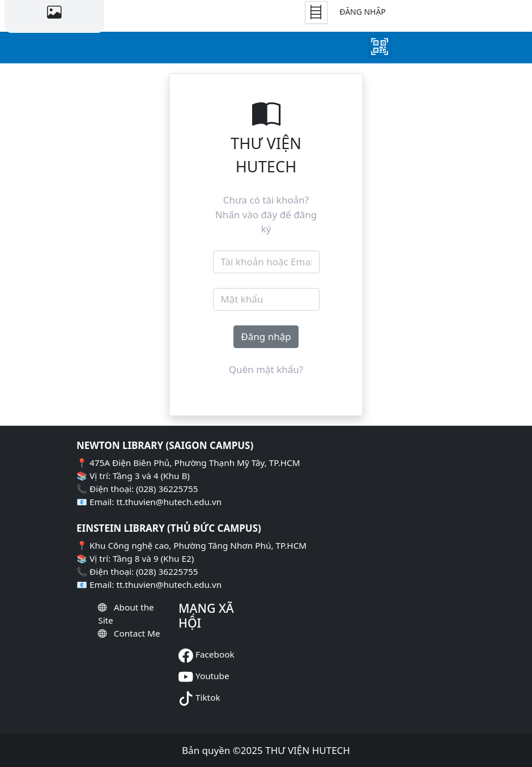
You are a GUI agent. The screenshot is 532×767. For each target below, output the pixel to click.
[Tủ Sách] (316, 12)
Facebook (215, 654)
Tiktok (208, 697)
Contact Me (137, 633)
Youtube (212, 676)
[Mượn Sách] (380, 46)
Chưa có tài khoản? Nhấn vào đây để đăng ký (266, 214)
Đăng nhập (362, 12)
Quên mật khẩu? (266, 369)
